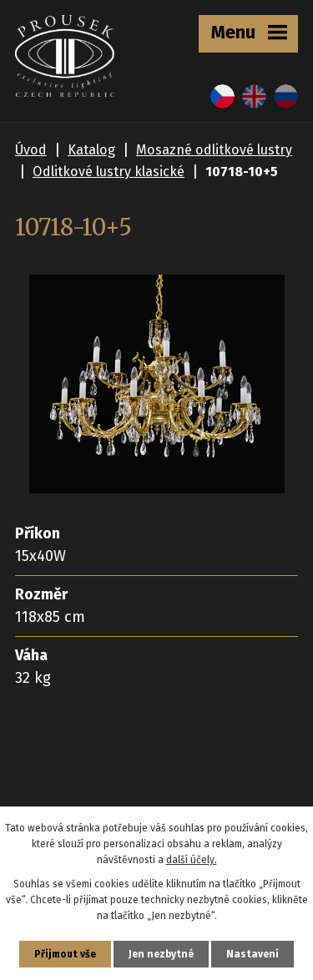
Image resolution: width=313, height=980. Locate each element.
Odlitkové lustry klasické (109, 172)
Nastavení (252, 954)
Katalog (91, 150)
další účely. (192, 860)
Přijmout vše (65, 954)
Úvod (31, 150)
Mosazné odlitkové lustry (214, 150)
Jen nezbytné (161, 954)
